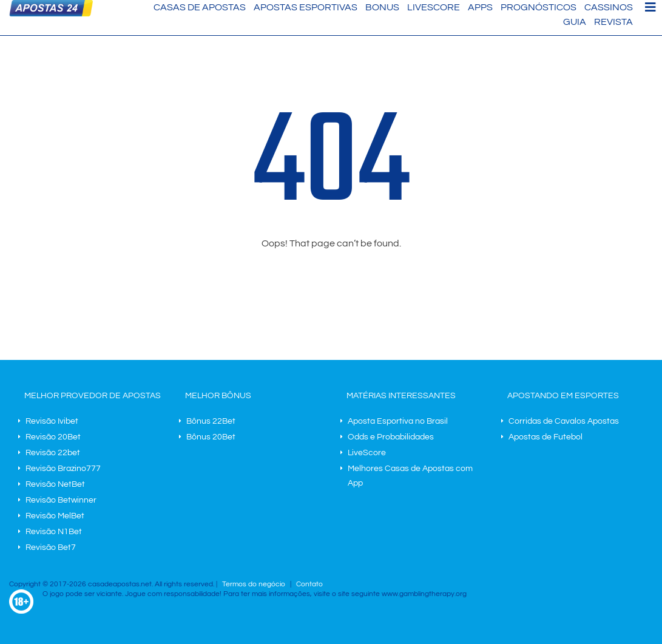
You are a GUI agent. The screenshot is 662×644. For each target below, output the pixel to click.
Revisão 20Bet (53, 437)
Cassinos (609, 7)
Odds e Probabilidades (391, 437)
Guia (575, 22)
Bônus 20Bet (211, 437)
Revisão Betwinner (61, 500)
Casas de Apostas (200, 7)
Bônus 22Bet (211, 421)
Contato (309, 584)
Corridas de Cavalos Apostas (564, 421)
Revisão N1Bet (54, 532)
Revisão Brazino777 (63, 469)
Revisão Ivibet (52, 421)
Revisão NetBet (55, 484)
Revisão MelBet (55, 516)
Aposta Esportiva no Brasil (398, 421)
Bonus (382, 7)
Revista (613, 22)
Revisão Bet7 (51, 547)
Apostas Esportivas (306, 7)
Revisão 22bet (53, 453)
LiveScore (434, 7)
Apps (480, 7)
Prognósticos (539, 7)
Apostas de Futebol (545, 437)
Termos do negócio (254, 584)
